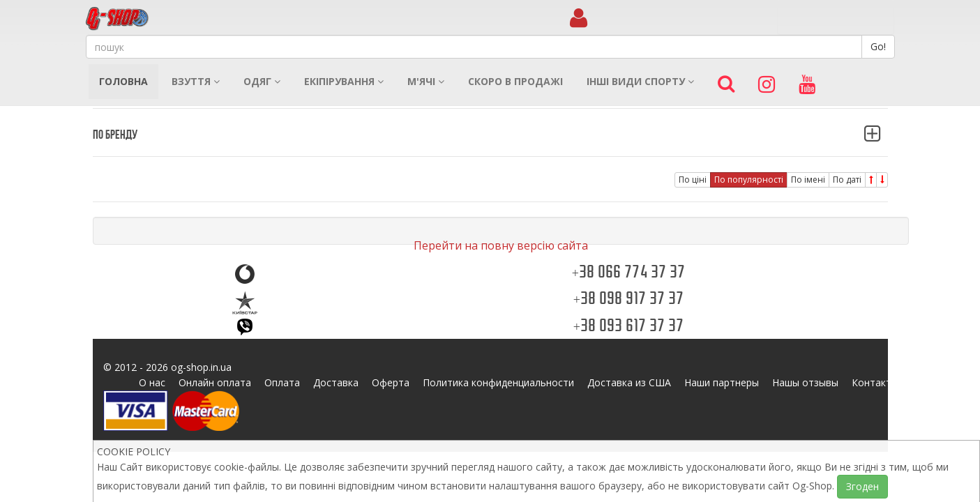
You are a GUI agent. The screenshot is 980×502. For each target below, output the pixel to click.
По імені (808, 180)
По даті (847, 180)
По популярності (749, 180)
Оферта (391, 382)
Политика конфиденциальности (498, 382)
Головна (123, 81)
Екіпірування (344, 81)
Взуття (196, 81)
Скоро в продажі (515, 81)
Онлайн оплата (215, 382)
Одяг (262, 81)
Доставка (336, 382)
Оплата (282, 382)
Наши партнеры (722, 382)
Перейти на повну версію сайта (501, 245)
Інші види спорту (640, 81)
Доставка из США (629, 382)
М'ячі (426, 81)
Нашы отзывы (805, 382)
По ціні (693, 180)
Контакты (875, 382)
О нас (152, 382)
